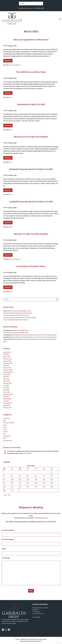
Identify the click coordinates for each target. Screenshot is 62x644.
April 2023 (6, 366)
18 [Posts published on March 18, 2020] (21, 483)
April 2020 (6, 390)
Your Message (31, 571)
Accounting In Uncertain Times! (31, 266)
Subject (31, 552)
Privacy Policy (43, 639)
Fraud (5, 425)
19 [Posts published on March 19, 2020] (28, 483)
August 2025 (7, 352)
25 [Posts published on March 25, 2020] (21, 487)
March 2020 (7, 392)
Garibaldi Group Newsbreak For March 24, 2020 (31, 169)
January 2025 (7, 361)
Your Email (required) (31, 542)
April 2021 (6, 379)
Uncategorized (17, 65)
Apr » (9, 495)
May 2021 (6, 377)
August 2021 (7, 374)
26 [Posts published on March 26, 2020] (28, 487)
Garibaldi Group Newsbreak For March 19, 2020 (31, 202)
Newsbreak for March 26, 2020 (31, 104)
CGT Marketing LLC (37, 641)
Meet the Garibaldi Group (21, 330)
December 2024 (8, 363)
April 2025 (6, 354)
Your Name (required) (31, 533)
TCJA (5, 438)
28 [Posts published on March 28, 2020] (44, 487)
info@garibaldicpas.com (26, 8)
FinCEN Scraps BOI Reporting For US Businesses (18, 313)
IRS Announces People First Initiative (31, 137)
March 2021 (7, 381)
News (11, 65)
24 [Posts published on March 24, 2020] (13, 487)
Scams (5, 429)
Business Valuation (9, 423)
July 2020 (6, 386)
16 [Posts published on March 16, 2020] (5, 483)
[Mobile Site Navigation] (60, 19)
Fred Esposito (7, 333)
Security (6, 432)
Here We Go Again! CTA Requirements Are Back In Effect (20, 318)
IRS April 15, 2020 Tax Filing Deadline (31, 234)
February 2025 (7, 359)
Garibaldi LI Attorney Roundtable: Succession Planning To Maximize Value (35, 335)
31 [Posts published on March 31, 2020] (13, 490)
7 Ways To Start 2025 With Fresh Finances (15, 320)
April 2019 (6, 397)
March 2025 (7, 357)
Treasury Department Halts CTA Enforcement (16, 315)
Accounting (6, 418)
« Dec (5, 495)
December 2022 (8, 370)
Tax (4, 434)
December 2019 (8, 394)
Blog (5, 421)
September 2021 (8, 372)
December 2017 (8, 403)
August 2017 (7, 405)
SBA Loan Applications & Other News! (31, 40)
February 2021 (7, 383)
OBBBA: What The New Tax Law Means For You (17, 311)
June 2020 (6, 388)
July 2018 (6, 401)
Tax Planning (7, 436)
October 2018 (7, 399)
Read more (9, 61)
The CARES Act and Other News (31, 72)
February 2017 (7, 408)
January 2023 (7, 368)
